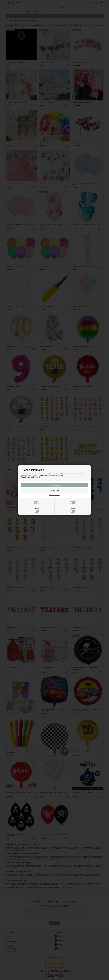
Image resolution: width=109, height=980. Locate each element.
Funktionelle (36, 510)
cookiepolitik (42, 475)
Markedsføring (73, 502)
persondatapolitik (56, 475)
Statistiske (73, 510)
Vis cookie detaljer (54, 495)
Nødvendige (36, 502)
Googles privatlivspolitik (31, 477)
